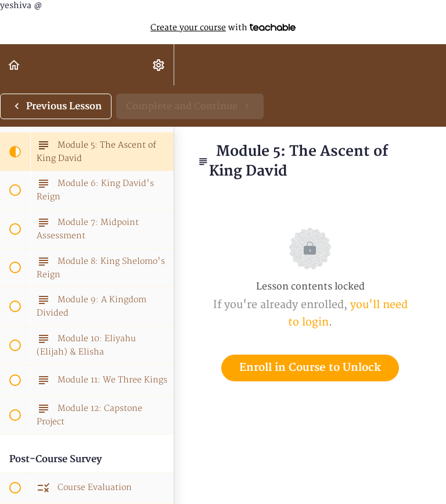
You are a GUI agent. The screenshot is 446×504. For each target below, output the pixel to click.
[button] (15, 65)
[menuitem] (159, 65)
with (223, 28)
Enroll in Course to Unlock (310, 368)
